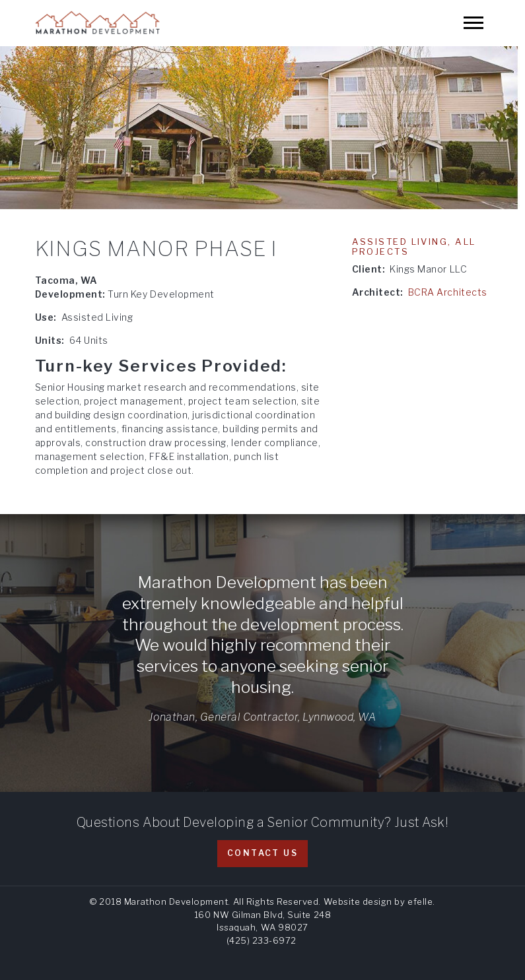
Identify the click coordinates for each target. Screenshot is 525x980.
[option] (262, 128)
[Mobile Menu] (473, 23)
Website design (358, 901)
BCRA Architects (448, 292)
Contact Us (263, 853)
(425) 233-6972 (262, 940)
